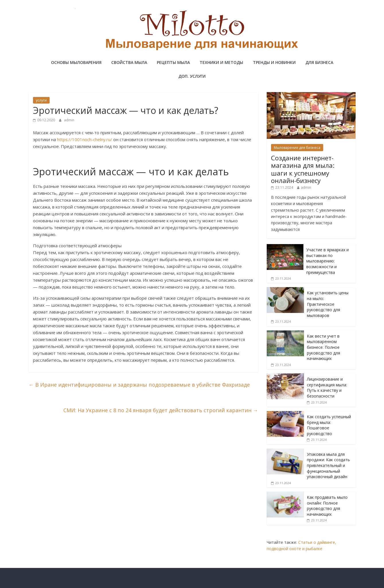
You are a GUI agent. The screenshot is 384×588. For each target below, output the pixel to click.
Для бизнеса (319, 62)
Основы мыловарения (76, 62)
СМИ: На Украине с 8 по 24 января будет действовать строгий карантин (161, 410)
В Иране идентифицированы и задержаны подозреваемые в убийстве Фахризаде (139, 385)
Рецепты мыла (173, 62)
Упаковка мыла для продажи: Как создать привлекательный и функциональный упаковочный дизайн (328, 465)
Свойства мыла (129, 62)
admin (69, 120)
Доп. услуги (192, 76)
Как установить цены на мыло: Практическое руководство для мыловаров (328, 304)
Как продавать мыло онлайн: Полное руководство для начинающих (327, 506)
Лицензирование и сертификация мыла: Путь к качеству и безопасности (327, 388)
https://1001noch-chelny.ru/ (85, 139)
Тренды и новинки (274, 62)
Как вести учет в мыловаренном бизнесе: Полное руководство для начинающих (323, 347)
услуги (41, 100)
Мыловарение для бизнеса (297, 148)
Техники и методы (221, 62)
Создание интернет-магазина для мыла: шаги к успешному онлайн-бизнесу (303, 169)
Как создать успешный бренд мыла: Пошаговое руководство (329, 425)
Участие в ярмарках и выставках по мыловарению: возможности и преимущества (328, 261)
